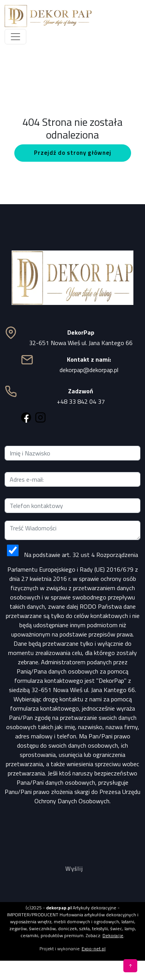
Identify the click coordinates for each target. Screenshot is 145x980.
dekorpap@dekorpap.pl (89, 370)
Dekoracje (113, 935)
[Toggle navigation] (15, 37)
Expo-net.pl (94, 949)
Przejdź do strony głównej (73, 153)
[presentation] (73, 827)
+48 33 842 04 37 (81, 401)
